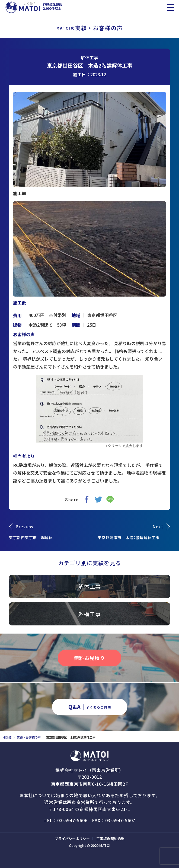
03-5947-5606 (72, 820)
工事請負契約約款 (110, 839)
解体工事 (90, 58)
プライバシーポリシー (72, 839)
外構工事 (90, 614)
